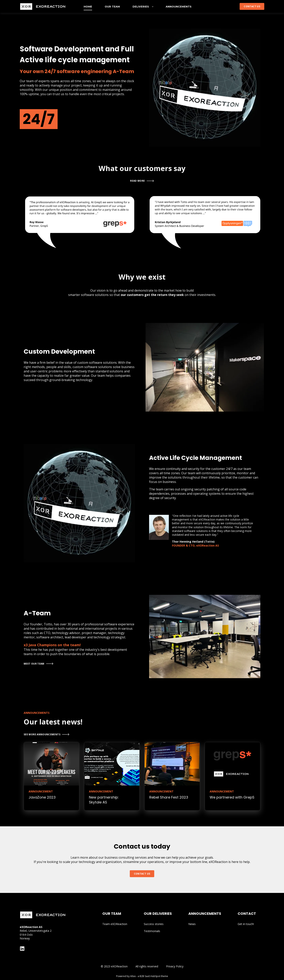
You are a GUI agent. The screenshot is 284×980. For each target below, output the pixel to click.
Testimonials (152, 931)
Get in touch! (246, 924)
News (192, 924)
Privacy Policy (175, 966)
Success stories (154, 924)
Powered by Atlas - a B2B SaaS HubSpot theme (142, 976)
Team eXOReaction (115, 924)
